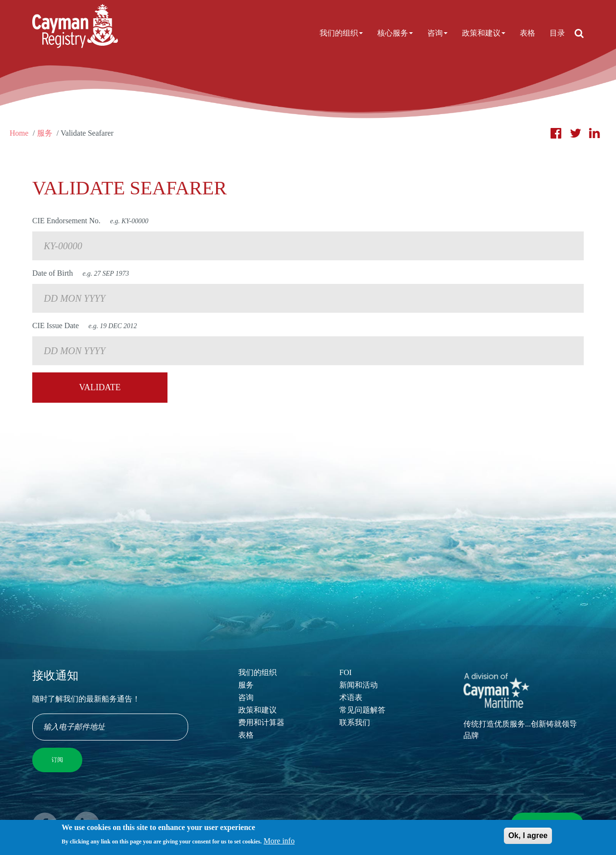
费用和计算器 (261, 722)
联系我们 (355, 722)
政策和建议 (484, 33)
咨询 (437, 33)
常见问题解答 (362, 710)
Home (19, 133)
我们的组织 (341, 33)
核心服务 (395, 33)
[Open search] (579, 33)
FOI (346, 672)
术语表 (351, 697)
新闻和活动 (359, 685)
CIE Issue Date (85, 325)
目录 (557, 33)
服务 (45, 133)
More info (279, 844)
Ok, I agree (528, 838)
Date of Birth (81, 273)
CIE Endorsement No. (90, 221)
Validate (100, 387)
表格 (527, 33)
